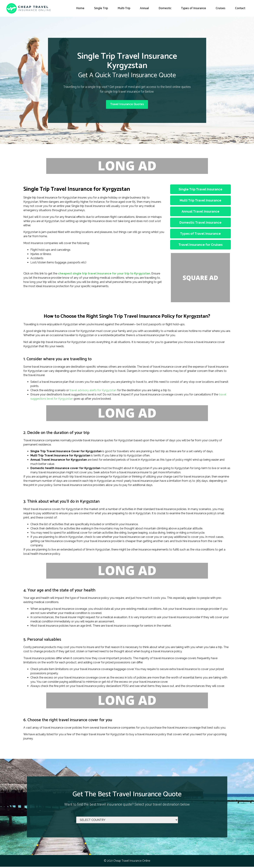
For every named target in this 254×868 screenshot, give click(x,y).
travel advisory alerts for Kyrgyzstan (93, 392)
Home (80, 8)
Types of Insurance (194, 8)
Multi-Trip (124, 8)
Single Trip (101, 8)
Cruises (221, 8)
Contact (240, 8)
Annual (144, 8)
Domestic (165, 8)
